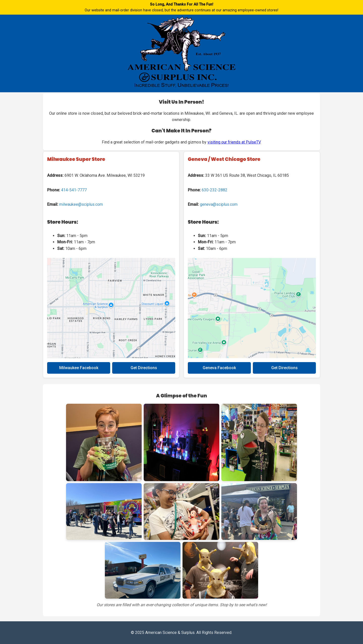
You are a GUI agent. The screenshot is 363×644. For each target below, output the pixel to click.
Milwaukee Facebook (79, 368)
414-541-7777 (74, 190)
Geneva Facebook (219, 368)
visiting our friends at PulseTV (234, 142)
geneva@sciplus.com (219, 204)
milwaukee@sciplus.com (81, 204)
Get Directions (144, 368)
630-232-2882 (215, 190)
